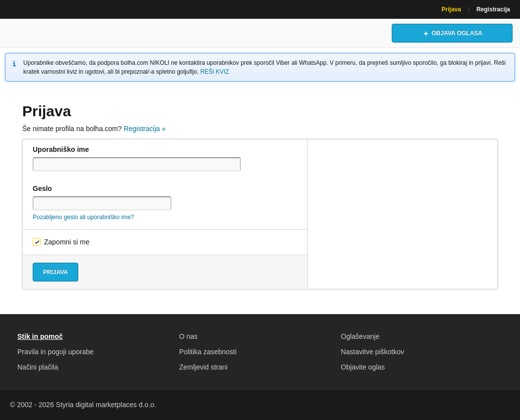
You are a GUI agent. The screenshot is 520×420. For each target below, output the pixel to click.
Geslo (42, 188)
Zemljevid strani (204, 367)
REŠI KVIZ (215, 72)
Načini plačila (38, 367)
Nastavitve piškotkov (372, 352)
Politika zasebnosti (208, 352)
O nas (188, 336)
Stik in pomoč (40, 336)
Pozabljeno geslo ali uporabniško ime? (83, 217)
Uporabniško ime (61, 149)
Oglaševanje (360, 336)
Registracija (493, 9)
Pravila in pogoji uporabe (55, 352)
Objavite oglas (363, 367)
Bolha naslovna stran (52, 33)
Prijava (451, 9)
